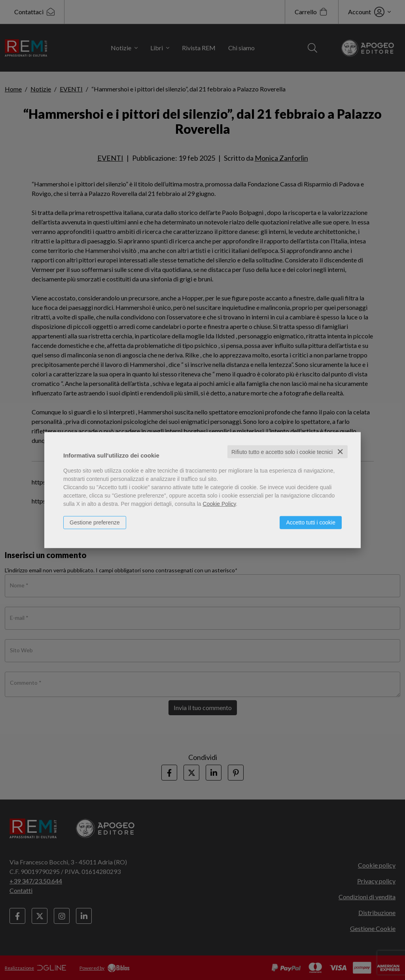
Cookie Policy (220, 503)
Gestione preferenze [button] (95, 522)
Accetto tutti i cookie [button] (311, 522)
